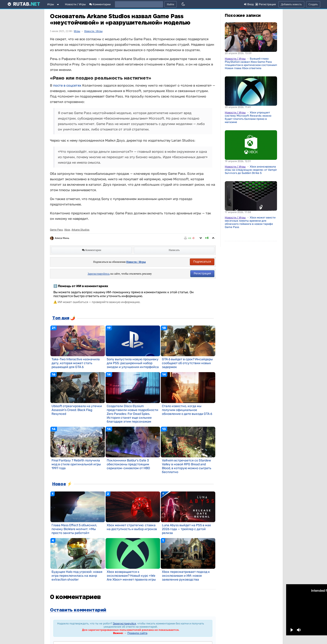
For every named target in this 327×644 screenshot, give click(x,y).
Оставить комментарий (78, 610)
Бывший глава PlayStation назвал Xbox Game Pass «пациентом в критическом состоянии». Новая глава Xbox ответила (251, 63)
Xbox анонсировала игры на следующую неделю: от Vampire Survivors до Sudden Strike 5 (252, 170)
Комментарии (100, 4)
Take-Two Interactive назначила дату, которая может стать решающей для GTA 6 (76, 363)
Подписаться (202, 262)
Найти (171, 4)
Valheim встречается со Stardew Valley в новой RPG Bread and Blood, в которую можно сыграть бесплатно (187, 466)
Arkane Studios (81, 230)
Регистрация (202, 273)
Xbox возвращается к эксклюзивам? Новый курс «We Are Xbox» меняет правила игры (131, 576)
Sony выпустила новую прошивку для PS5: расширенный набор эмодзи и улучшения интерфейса (133, 363)
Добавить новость (291, 4)
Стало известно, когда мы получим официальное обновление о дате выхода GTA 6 (187, 410)
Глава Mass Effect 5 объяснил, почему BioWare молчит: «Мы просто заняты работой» (74, 529)
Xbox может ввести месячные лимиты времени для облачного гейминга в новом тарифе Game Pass (250, 222)
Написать (174, 250)
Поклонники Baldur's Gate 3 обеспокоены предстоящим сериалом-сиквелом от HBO (128, 464)
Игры (51, 4)
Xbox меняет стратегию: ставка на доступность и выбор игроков (132, 527)
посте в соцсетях (67, 85)
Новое (59, 484)
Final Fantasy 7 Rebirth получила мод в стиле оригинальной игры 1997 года (76, 464)
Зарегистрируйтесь (99, 274)
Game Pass (56, 230)
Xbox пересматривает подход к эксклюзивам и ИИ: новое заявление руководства (186, 576)
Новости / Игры (75, 4)
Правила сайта (137, 633)
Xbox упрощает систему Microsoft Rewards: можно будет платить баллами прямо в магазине (248, 117)
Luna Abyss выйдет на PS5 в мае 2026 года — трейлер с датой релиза (186, 529)
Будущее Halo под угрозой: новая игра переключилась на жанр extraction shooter (77, 576)
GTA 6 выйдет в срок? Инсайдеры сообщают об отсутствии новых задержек (187, 363)
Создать (313, 4)
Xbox (67, 230)
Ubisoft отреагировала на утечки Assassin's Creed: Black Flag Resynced (77, 410)
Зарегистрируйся (124, 624)
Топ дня (61, 318)
